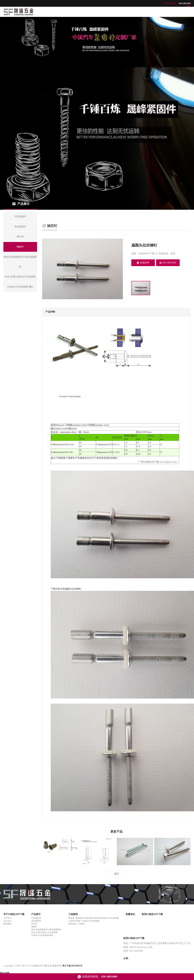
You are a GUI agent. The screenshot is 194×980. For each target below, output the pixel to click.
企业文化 (7, 921)
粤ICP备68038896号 (72, 966)
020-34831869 (168, 263)
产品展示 (36, 914)
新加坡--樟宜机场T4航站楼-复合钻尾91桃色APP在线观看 (93, 918)
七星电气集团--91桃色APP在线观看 (84, 921)
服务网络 (7, 924)
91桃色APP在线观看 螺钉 (42, 935)
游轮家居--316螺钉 (77, 924)
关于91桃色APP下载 (14, 914)
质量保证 (130, 914)
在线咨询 (143, 263)
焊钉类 (34, 924)
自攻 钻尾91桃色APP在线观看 (44, 932)
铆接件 (34, 927)
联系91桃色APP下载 (152, 914)
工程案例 (73, 914)
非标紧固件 (36, 921)
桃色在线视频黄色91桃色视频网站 (46, 930)
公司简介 (7, 918)
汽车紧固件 (36, 918)
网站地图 (5, 973)
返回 (116, 874)
